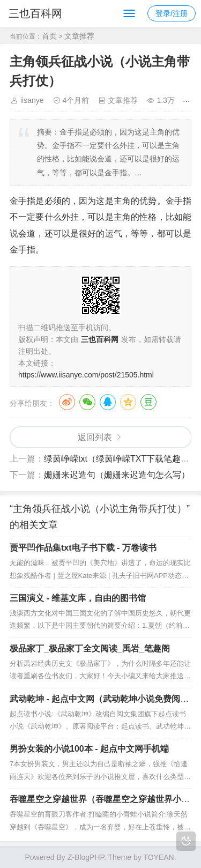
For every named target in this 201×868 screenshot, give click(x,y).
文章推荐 (79, 36)
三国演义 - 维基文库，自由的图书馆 (78, 598)
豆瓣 (148, 402)
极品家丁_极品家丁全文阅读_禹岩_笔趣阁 (90, 648)
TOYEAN (158, 857)
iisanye (32, 100)
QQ (108, 402)
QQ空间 (128, 402)
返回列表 (95, 437)
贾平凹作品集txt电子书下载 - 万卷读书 (83, 548)
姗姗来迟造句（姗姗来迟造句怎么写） (117, 475)
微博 (67, 402)
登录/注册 (172, 13)
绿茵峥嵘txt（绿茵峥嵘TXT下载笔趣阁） (121, 459)
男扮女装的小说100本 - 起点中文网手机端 (89, 749)
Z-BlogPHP (86, 857)
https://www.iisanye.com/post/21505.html (86, 375)
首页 (49, 36)
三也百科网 (35, 13)
